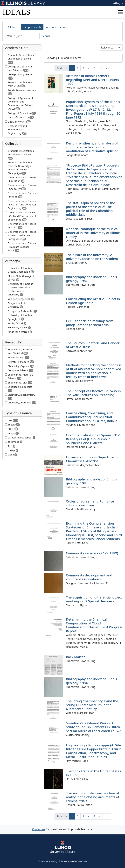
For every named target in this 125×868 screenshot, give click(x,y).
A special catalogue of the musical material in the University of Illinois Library (93, 233)
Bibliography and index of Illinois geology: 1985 (91, 481)
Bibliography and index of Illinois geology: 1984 (91, 681)
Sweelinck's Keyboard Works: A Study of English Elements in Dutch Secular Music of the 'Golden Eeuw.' (93, 727)
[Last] (107, 68)
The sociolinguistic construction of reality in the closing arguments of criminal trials (93, 797)
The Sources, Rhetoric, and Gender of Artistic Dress (93, 345)
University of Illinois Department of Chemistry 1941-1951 (93, 459)
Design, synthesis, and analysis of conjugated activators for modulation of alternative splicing (92, 147)
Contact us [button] (39, 829)
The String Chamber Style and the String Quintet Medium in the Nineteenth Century (92, 705)
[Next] (100, 68)
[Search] (22, 36)
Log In (118, 3)
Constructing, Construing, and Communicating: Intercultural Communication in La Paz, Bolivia (92, 417)
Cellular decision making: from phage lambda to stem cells (90, 323)
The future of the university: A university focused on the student (92, 257)
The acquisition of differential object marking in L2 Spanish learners (94, 599)
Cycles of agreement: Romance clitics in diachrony (90, 503)
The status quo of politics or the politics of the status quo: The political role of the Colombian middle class (90, 209)
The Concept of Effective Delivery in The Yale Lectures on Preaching (93, 393)
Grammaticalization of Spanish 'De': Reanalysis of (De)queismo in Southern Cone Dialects (93, 439)
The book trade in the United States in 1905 (93, 773)
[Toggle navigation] (120, 12)
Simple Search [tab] (32, 27)
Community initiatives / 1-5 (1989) (92, 553)
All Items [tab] (13, 27)
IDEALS (17, 12)
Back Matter (75, 657)
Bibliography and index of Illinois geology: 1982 (91, 279)
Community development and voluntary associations (89, 577)
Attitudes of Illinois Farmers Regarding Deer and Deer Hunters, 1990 (93, 80)
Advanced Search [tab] (56, 27)
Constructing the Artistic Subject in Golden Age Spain (93, 301)
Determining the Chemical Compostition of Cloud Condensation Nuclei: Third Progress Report (94, 625)
